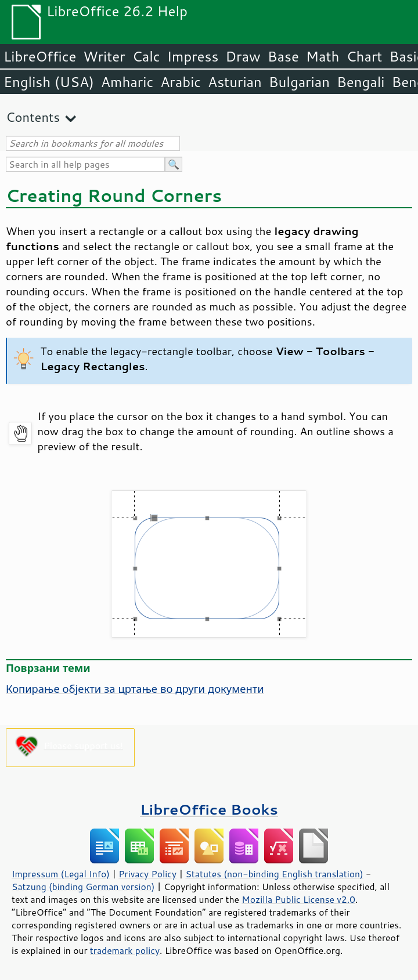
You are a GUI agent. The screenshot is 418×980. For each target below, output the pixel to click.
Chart (364, 56)
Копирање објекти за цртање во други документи (135, 689)
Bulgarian (299, 82)
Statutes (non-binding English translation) (274, 874)
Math (323, 56)
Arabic (181, 82)
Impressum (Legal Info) (61, 874)
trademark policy (125, 950)
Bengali (361, 82)
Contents (33, 117)
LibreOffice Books (209, 809)
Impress (193, 56)
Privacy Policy (147, 874)
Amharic (127, 82)
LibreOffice (40, 56)
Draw (243, 56)
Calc (146, 56)
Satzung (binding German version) (83, 887)
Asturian (235, 82)
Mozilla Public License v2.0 (298, 899)
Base (283, 56)
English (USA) (49, 82)
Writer (104, 56)
